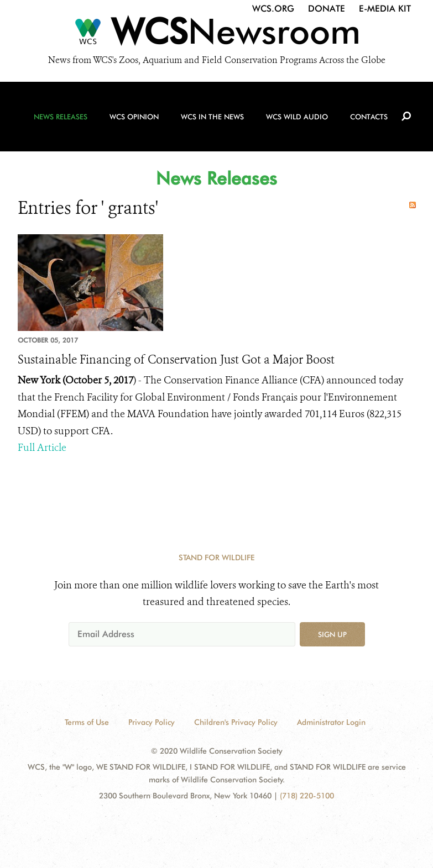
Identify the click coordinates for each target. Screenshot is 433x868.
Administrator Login (331, 722)
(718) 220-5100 (307, 796)
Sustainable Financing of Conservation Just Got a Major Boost (176, 360)
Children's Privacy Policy (236, 722)
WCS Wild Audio (297, 117)
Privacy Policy (152, 722)
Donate (327, 9)
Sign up (332, 634)
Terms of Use (87, 722)
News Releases (61, 117)
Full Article (42, 448)
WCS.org (273, 9)
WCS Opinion (134, 117)
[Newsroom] (217, 34)
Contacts (369, 117)
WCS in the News (212, 117)
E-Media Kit (385, 9)
